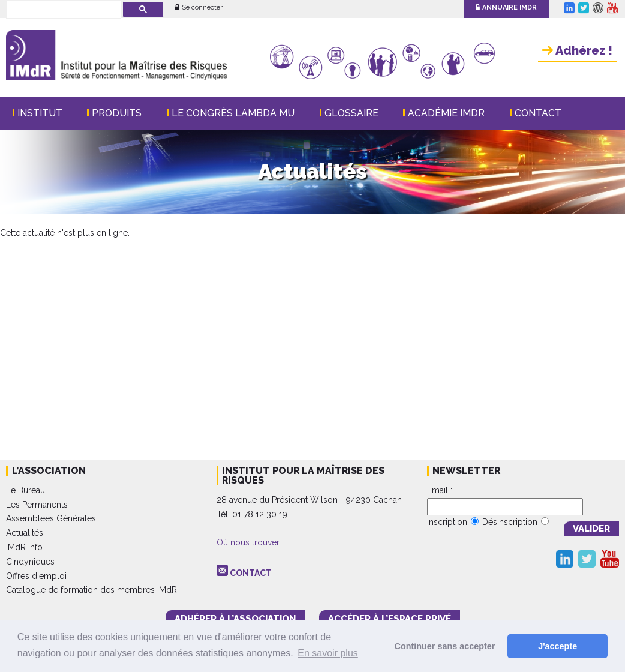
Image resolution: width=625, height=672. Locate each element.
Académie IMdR (446, 113)
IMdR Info (24, 547)
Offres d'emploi (36, 576)
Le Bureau (25, 490)
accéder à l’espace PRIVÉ (390, 619)
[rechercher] (62, 10)
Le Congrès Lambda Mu (233, 113)
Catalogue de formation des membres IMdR (91, 590)
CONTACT (251, 573)
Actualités (25, 533)
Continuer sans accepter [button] (445, 646)
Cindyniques (30, 562)
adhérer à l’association (235, 619)
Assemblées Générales (51, 518)
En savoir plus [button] (328, 653)
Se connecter (199, 7)
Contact (538, 113)
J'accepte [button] (558, 646)
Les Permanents (37, 505)
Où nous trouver (248, 542)
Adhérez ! (577, 50)
